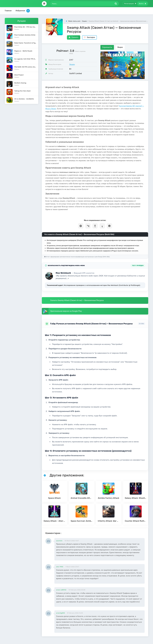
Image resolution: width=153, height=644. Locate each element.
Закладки (89, 37)
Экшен (72, 64)
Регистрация (130, 4)
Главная (8, 11)
